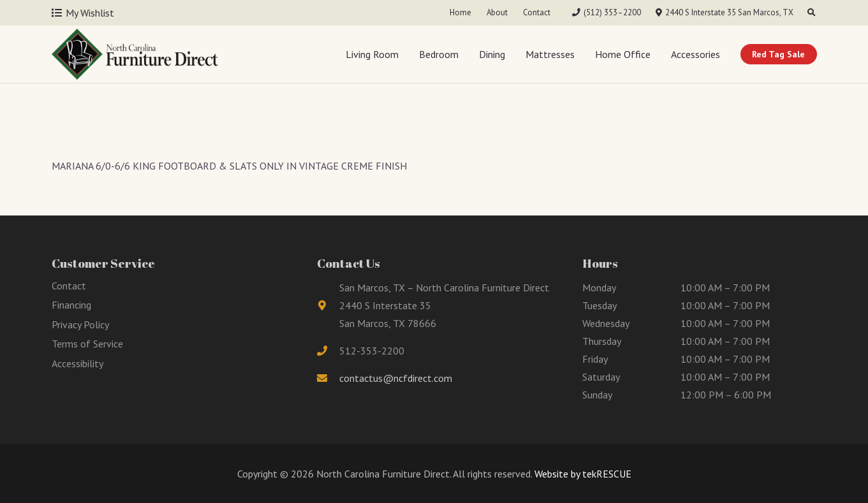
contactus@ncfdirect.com (396, 378)
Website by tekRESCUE (582, 474)
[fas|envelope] (328, 378)
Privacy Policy (80, 324)
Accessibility (77, 363)
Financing (71, 305)
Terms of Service (87, 344)
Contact (69, 286)
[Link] (135, 54)
